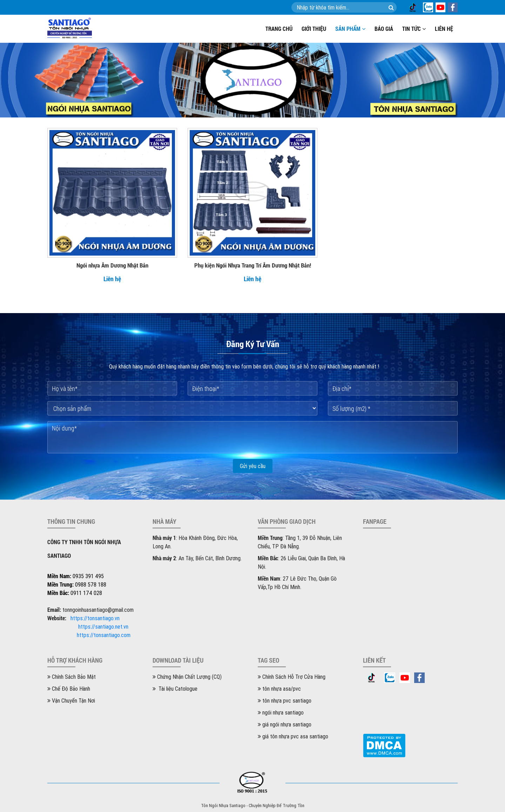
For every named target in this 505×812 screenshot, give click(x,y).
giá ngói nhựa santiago (285, 724)
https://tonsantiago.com (104, 635)
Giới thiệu (314, 29)
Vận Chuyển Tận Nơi (71, 701)
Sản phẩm (350, 29)
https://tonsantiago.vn (95, 618)
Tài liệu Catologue (175, 689)
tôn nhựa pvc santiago (285, 701)
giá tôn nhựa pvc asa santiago (293, 736)
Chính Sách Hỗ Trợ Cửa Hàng (292, 677)
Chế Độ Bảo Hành (69, 689)
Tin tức (414, 29)
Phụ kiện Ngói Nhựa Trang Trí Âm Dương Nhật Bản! (253, 265)
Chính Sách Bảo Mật (72, 677)
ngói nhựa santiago (281, 712)
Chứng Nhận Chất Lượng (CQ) (187, 677)
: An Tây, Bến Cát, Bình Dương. (197, 558)
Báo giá (384, 29)
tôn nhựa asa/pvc (279, 689)
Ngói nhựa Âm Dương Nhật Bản (112, 265)
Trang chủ (279, 29)
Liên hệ (444, 29)
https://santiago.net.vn (103, 627)
